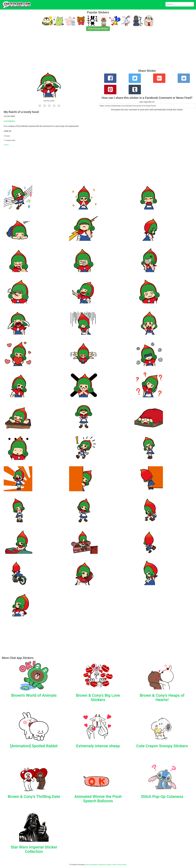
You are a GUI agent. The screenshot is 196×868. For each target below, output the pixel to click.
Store (114, 865)
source (6, 145)
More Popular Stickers (98, 29)
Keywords (102, 865)
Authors (109, 865)
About (87, 865)
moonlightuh (9, 121)
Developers (94, 865)
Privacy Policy (122, 865)
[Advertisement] (75, 52)
